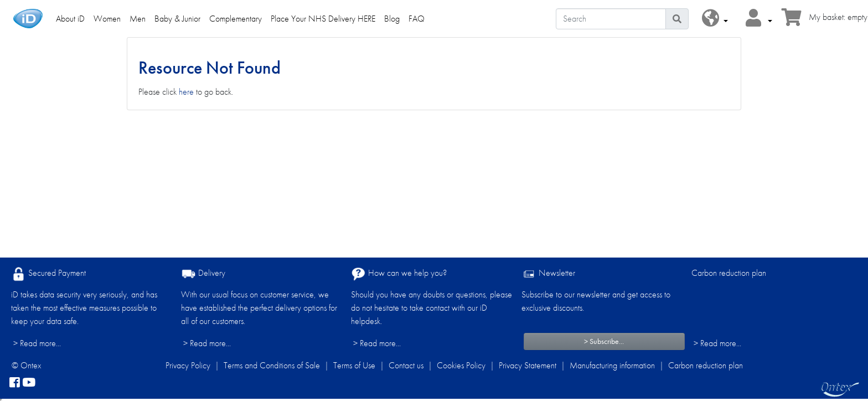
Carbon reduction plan (729, 273)
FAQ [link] (417, 19)
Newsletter (548, 274)
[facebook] (15, 383)
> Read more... (37, 343)
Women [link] (107, 19)
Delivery (203, 274)
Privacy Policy (188, 365)
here (186, 92)
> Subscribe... (604, 341)
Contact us (406, 365)
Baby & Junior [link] (177, 19)
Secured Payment (48, 274)
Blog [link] (392, 19)
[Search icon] (677, 19)
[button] (715, 19)
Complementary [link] (236, 19)
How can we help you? (399, 274)
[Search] (611, 19)
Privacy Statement (528, 365)
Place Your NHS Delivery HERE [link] (323, 19)
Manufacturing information (612, 365)
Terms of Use (354, 365)
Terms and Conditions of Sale (272, 365)
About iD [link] (70, 19)
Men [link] (138, 19)
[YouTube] (29, 383)
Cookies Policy (461, 365)
